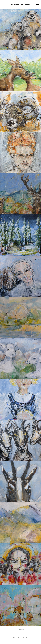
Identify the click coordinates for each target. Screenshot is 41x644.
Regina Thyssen (20, 4)
